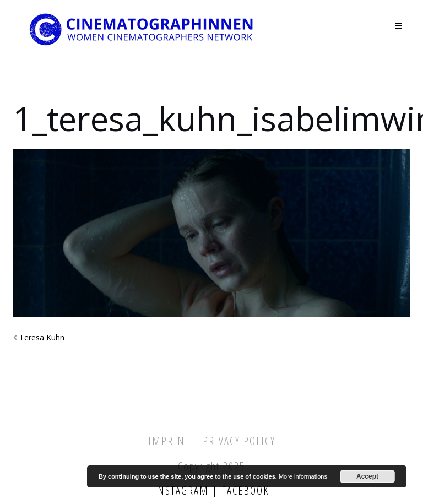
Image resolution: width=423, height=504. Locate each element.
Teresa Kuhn (42, 337)
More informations (303, 476)
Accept (367, 476)
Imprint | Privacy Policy (212, 441)
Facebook (244, 491)
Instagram (183, 491)
